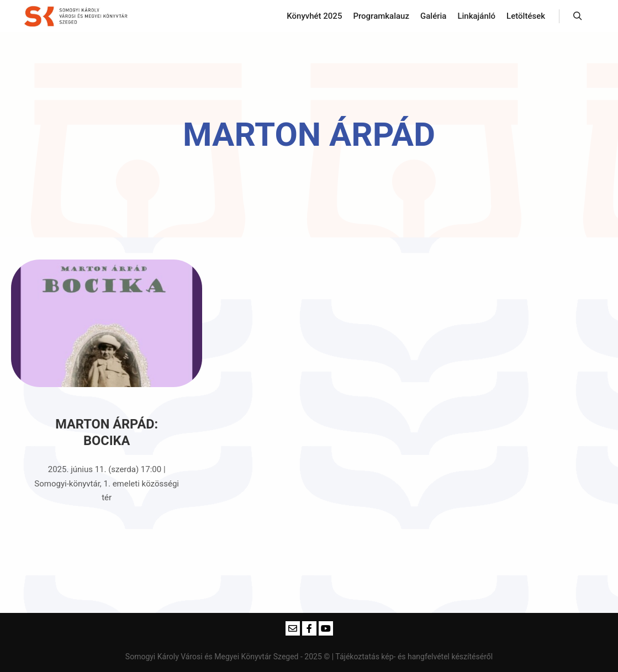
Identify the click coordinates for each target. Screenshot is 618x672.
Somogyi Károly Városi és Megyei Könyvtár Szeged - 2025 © (229, 657)
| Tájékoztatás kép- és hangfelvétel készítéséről (412, 657)
